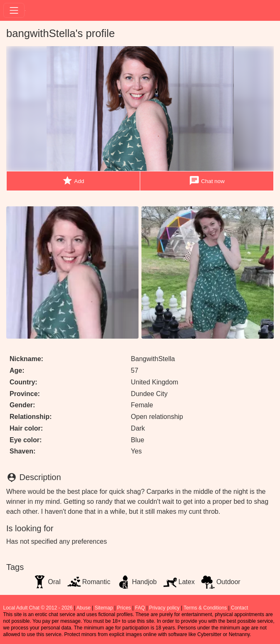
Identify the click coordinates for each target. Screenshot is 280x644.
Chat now (207, 181)
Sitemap (104, 608)
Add (73, 181)
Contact (239, 608)
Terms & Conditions (205, 608)
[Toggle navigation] (14, 10)
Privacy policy (164, 608)
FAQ (140, 608)
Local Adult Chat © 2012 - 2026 (38, 608)
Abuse (84, 608)
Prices (124, 608)
